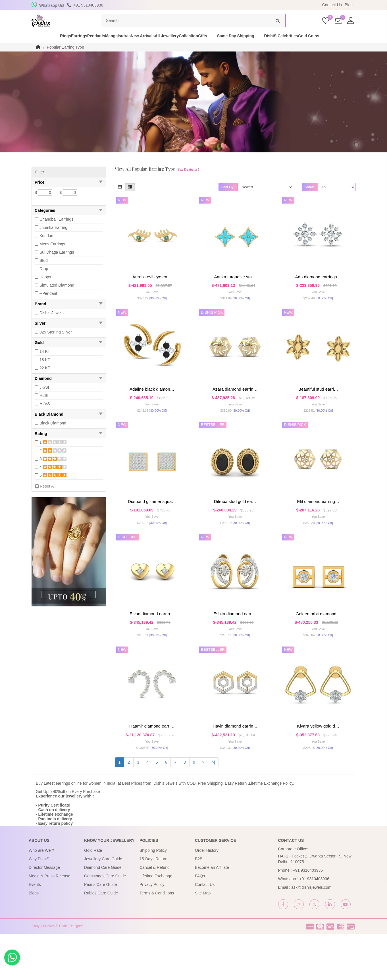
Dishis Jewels (52, 324)
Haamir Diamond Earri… (152, 765)
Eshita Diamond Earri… (235, 646)
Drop (44, 279)
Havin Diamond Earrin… (235, 765)
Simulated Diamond (57, 296)
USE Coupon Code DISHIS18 (243, 5)
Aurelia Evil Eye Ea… (152, 288)
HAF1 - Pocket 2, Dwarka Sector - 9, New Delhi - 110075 (315, 905)
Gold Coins (357, 47)
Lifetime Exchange (156, 922)
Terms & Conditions (157, 939)
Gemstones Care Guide (105, 922)
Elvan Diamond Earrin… (152, 646)
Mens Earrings (52, 255)
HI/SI (44, 406)
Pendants (85, 47)
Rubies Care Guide (101, 939)
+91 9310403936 (308, 916)
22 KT (45, 379)
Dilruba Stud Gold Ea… (235, 526)
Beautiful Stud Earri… (318, 407)
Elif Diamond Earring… (318, 526)
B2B (199, 905)
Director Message (44, 913)
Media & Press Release (49, 922)
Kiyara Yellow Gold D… (318, 765)
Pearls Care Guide (100, 931)
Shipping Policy (153, 896)
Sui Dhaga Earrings (57, 263)
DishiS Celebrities (320, 47)
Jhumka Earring (53, 238)
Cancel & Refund (155, 913)
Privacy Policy (152, 931)
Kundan (46, 246)
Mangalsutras (117, 47)
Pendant (50, 304)
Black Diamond (53, 434)
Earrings (58, 47)
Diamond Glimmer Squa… (152, 526)
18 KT (45, 370)
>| (213, 808)
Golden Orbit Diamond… (318, 646)
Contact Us (332, 5)
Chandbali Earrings (56, 230)
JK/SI (44, 398)
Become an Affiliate (212, 913)
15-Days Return (153, 905)
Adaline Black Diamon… (152, 407)
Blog (349, 5)
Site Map (203, 939)
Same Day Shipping (274, 47)
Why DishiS (39, 905)
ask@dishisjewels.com (311, 933)
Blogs (34, 939)
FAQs (200, 922)
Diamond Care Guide (103, 913)
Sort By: (228, 198)
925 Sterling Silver (56, 343)
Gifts (241, 47)
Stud (44, 271)
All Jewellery (186, 47)
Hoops (45, 288)
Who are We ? (41, 896)
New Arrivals (151, 47)
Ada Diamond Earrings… (318, 288)
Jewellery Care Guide (103, 905)
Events (35, 931)
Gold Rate (93, 896)
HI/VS (45, 415)
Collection (217, 47)
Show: (310, 198)
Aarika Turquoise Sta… (235, 288)
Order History (207, 896)
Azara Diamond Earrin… (235, 407)
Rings (35, 47)
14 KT (45, 362)
